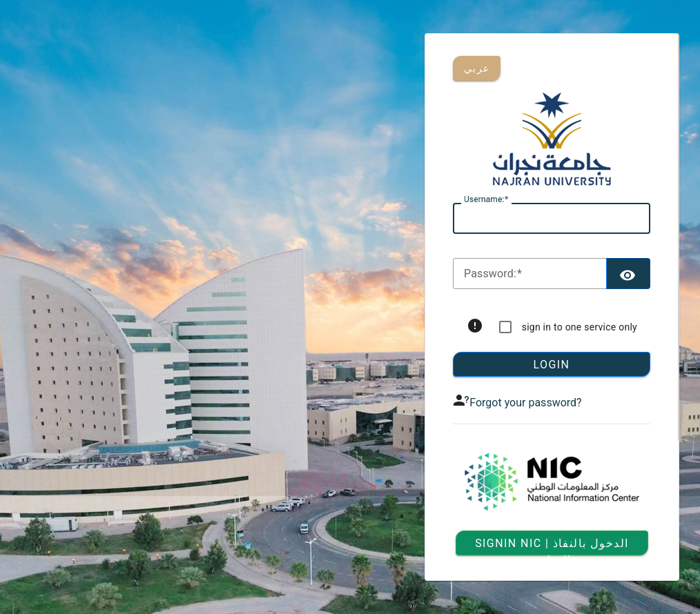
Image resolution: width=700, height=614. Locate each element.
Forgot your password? (525, 403)
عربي (477, 68)
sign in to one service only (580, 327)
